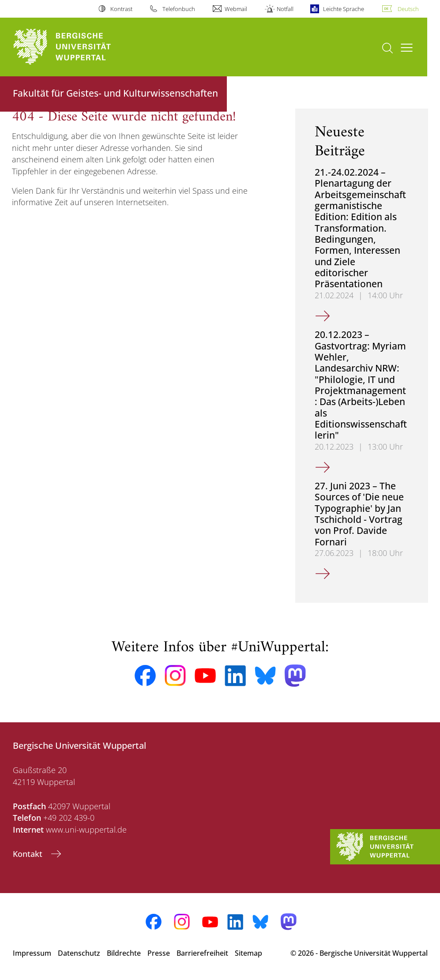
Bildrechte (124, 953)
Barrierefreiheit (202, 953)
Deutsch (408, 9)
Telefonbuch (179, 9)
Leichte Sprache (344, 9)
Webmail (236, 9)
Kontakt (29, 854)
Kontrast (121, 9)
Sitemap (248, 953)
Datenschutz (79, 953)
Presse (159, 953)
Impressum (32, 953)
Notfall (285, 9)
